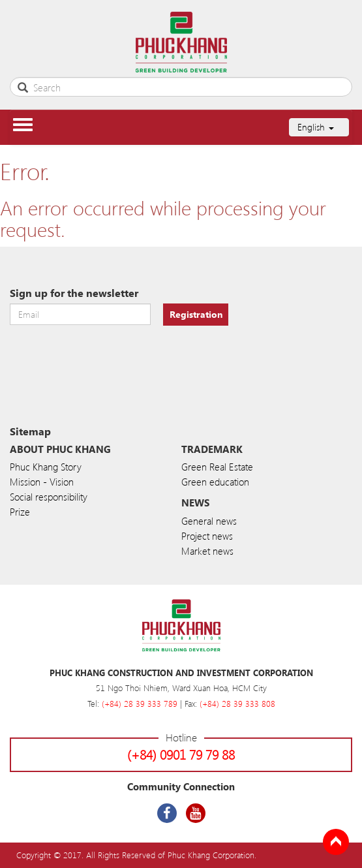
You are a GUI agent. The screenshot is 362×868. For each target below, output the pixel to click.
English (316, 127)
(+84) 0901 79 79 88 (181, 754)
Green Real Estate (217, 467)
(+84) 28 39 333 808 (237, 703)
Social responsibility (49, 497)
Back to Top (336, 842)
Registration (196, 314)
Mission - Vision (42, 482)
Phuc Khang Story (46, 467)
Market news (207, 551)
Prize (20, 512)
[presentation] (109, 358)
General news (209, 521)
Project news (207, 536)
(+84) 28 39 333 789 (140, 703)
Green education (215, 482)
